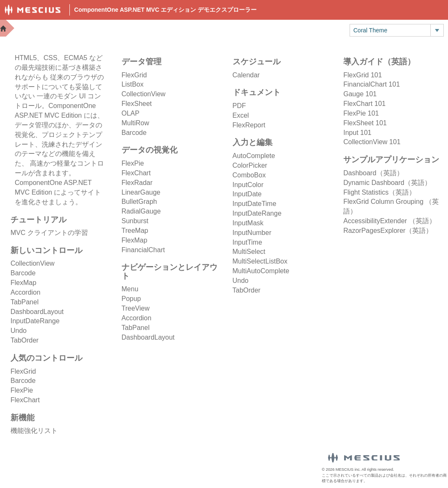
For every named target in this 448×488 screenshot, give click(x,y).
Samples (264, 30)
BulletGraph (139, 202)
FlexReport (249, 125)
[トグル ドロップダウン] (437, 30)
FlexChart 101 (364, 104)
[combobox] (390, 30)
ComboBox (249, 175)
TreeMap (135, 231)
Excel (241, 115)
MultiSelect (249, 252)
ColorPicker (250, 165)
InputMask (248, 223)
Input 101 (357, 133)
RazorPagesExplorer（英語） (388, 231)
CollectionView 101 (372, 142)
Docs (225, 30)
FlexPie (22, 390)
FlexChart (25, 400)
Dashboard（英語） (373, 173)
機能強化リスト (34, 431)
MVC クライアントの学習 (49, 233)
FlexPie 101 (361, 113)
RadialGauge (141, 211)
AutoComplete (254, 156)
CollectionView (33, 263)
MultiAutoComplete (261, 271)
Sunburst (135, 221)
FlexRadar (137, 183)
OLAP (131, 113)
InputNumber (252, 233)
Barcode (23, 273)
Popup (131, 299)
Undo (19, 331)
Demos (191, 30)
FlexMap (23, 283)
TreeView (136, 308)
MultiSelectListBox (260, 261)
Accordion (25, 292)
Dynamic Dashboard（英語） (387, 183)
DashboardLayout (37, 312)
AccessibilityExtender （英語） (390, 221)
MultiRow (135, 123)
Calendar (246, 75)
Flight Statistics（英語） (379, 192)
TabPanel (25, 302)
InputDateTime (254, 204)
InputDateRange (35, 321)
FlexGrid (23, 371)
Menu (130, 289)
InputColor (248, 185)
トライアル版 (315, 30)
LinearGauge (141, 192)
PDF (239, 106)
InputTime (248, 242)
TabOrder (25, 340)
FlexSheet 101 (365, 123)
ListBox (133, 84)
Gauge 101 (360, 94)
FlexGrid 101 (363, 75)
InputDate (247, 194)
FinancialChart (143, 250)
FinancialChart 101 (371, 84)
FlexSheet (137, 104)
